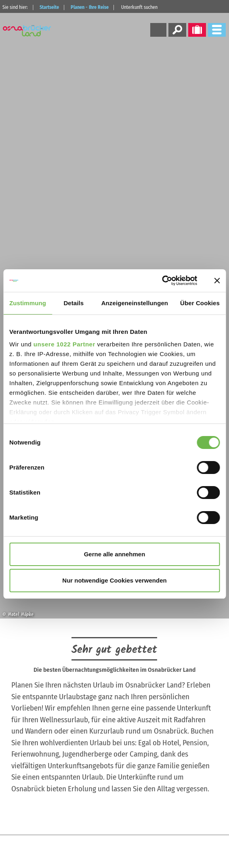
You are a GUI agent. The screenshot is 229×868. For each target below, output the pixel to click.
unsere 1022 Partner (64, 344)
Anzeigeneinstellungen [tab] (135, 303)
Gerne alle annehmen (115, 554)
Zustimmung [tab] (28, 303)
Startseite (49, 7)
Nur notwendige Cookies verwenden (114, 580)
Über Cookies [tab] (200, 303)
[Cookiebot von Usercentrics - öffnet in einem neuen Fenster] (162, 281)
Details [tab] (74, 303)
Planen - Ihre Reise (90, 7)
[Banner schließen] (217, 281)
